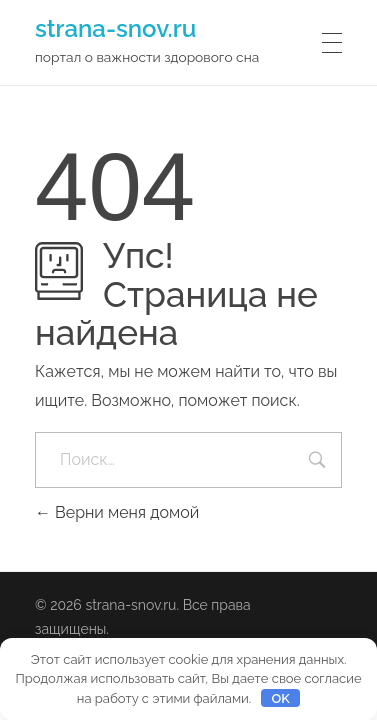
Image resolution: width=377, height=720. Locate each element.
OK (280, 698)
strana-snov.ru (115, 28)
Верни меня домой (117, 512)
